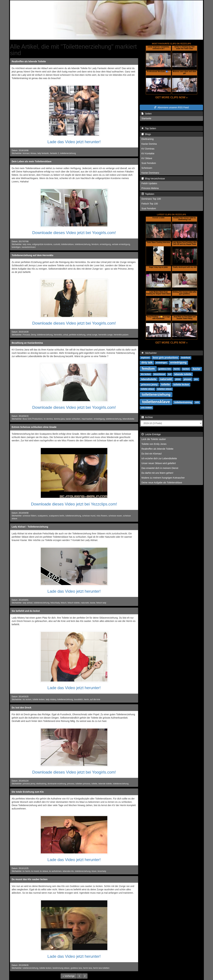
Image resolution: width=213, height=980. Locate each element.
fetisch (64, 603)
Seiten (147, 114)
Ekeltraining (148, 139)
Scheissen (147, 168)
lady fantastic (43, 153)
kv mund (35, 871)
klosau (33, 153)
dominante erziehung (57, 784)
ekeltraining (41, 784)
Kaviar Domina (149, 144)
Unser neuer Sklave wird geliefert (159, 463)
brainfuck (186, 358)
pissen (187, 379)
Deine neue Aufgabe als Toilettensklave (162, 483)
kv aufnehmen (55, 871)
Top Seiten (149, 128)
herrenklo (58, 335)
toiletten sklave (164, 389)
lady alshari (28, 603)
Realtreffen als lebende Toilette (29, 61)
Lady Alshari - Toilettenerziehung (30, 527)
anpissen (145, 358)
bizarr (94, 871)
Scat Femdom (149, 163)
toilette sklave (148, 389)
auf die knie (95, 699)
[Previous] (69, 976)
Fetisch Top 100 (150, 204)
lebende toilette (105, 784)
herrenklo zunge (105, 335)
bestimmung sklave (61, 968)
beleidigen (16, 247)
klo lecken (27, 699)
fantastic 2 (55, 153)
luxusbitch (78, 699)
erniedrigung (105, 244)
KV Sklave (147, 158)
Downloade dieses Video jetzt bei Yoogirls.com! (74, 233)
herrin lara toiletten (101, 968)
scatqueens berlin (56, 516)
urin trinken (146, 408)
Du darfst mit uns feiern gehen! (157, 473)
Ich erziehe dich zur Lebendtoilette (159, 458)
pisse (178, 379)
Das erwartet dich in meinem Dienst (160, 468)
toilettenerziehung (68, 153)
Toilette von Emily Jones (154, 444)
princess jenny (29, 784)
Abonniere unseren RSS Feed (171, 107)
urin (197, 402)
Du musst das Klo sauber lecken (30, 879)
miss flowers (102, 516)
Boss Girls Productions (33, 419)
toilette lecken (39, 699)
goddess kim (165, 369)
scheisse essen (115, 516)
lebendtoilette (128, 419)
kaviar (93, 603)
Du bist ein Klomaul (152, 454)
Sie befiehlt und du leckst (26, 611)
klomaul (26, 153)
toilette (94, 784)
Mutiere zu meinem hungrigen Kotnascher (163, 478)
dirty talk (147, 363)
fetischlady (55, 603)
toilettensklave (67, 244)
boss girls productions (165, 358)
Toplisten (148, 194)
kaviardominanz (29, 247)
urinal (65, 335)
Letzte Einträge (151, 434)
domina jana (59, 419)
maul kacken (87, 419)
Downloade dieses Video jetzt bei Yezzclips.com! (74, 504)
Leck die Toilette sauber (154, 439)
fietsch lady (101, 603)
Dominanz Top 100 (151, 199)
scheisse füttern (30, 516)
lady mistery (51, 699)
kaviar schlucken (73, 419)
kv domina (48, 419)
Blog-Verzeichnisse (153, 179)
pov (196, 379)
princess (71, 784)
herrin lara (88, 968)
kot (170, 374)
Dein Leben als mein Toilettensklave (32, 161)
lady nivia (27, 244)
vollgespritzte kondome (42, 244)
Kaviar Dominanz (150, 173)
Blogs (146, 134)
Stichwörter (149, 353)
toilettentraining (183, 402)
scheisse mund (89, 516)
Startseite (146, 118)
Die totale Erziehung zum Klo (28, 792)
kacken (186, 369)
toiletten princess (83, 784)
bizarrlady (102, 871)
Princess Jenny (29, 335)
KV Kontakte (148, 153)
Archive (147, 417)
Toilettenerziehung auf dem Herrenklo (32, 255)
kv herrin (26, 871)
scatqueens (43, 516)
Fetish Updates (149, 183)
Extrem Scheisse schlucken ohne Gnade (34, 427)
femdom (95, 244)
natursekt (85, 603)
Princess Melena (150, 188)
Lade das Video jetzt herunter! (74, 142)
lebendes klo (68, 871)
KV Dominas (148, 149)
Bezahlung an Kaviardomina (27, 343)
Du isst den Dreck (21, 708)
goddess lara (76, 968)
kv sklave (44, 871)
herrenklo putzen (121, 335)
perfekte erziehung (77, 335)
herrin (86, 699)
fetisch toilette (74, 603)
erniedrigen (161, 363)
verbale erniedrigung (121, 244)
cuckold (57, 244)
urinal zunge (92, 335)
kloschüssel (159, 374)
